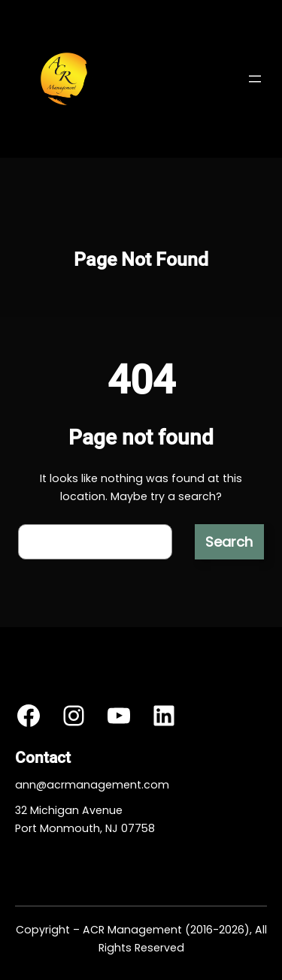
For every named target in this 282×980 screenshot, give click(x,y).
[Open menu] (255, 79)
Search (229, 542)
